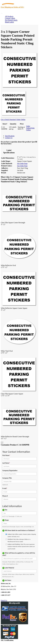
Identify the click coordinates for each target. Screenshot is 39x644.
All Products (9, 16)
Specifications (10, 136)
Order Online (21, 120)
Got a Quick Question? (8, 120)
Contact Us (9, 138)
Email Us (4, 601)
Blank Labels (9, 22)
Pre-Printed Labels (11, 20)
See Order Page (22, 164)
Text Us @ (8, 598)
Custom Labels (10, 18)
